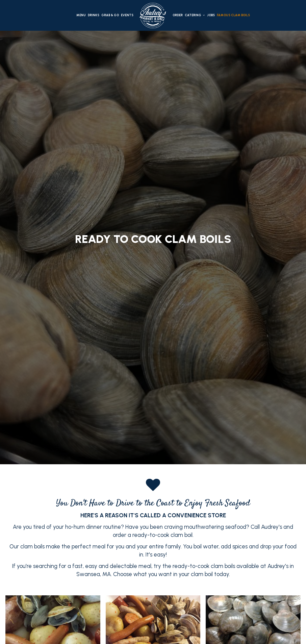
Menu (81, 15)
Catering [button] (195, 15)
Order (178, 15)
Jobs (211, 15)
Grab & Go (110, 15)
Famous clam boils (233, 15)
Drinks (94, 15)
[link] (153, 16)
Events (127, 15)
